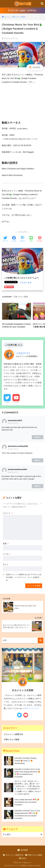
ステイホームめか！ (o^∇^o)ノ (23, 11)
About (22, 858)
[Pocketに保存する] (40, 239)
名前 (6, 544)
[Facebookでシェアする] (14, 239)
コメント (8, 513)
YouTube (16, 402)
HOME (22, 850)
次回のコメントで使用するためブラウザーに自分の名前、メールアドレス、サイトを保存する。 (24, 577)
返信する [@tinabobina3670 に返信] (38, 437)
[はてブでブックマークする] (23, 239)
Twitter (7, 402)
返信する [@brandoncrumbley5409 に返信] (38, 460)
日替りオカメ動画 (21, 297)
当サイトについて (32, 708)
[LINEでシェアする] (31, 239)
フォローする (26, 283)
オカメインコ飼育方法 (13, 734)
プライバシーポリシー (22, 863)
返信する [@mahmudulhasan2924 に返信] (38, 486)
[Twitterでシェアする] (5, 239)
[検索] (40, 640)
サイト (6, 564)
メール (7, 554)
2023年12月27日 (13, 423)
